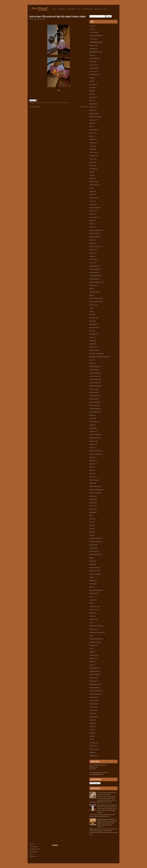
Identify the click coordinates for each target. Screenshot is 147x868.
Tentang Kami (62, 9)
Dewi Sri (92, 191)
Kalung (91, 315)
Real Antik (92, 584)
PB (90, 516)
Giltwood (92, 253)
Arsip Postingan (34, 852)
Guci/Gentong (93, 266)
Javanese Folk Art (94, 302)
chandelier (92, 156)
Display (91, 195)
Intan (91, 289)
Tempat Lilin (93, 681)
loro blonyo (93, 431)
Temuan (92, 707)
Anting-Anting (93, 68)
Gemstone (92, 250)
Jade (91, 295)
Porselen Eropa (94, 568)
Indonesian (92, 285)
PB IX (91, 519)
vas (90, 739)
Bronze (91, 133)
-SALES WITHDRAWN (95, 36)
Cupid (91, 172)
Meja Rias (92, 460)
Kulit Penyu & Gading (95, 354)
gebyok (92, 240)
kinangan (92, 340)
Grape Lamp (93, 259)
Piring (91, 561)
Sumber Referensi (87, 9)
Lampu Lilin (93, 399)
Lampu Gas (93, 389)
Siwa (91, 623)
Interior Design (94, 292)
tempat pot (93, 697)
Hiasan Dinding (94, 269)
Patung (91, 512)
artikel (91, 78)
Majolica (92, 444)
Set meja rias (93, 610)
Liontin (91, 425)
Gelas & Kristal (94, 246)
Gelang (91, 243)
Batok (91, 94)
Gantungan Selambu (95, 230)
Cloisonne (92, 165)
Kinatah (91, 344)
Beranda (32, 844)
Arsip (79, 9)
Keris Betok (93, 334)
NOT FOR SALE (94, 493)
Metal (91, 467)
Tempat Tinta (93, 704)
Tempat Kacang (94, 675)
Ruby (91, 603)
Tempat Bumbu (94, 671)
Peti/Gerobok (93, 551)
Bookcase (92, 107)
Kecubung (92, 324)
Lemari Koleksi (72, 9)
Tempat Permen (94, 694)
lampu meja (93, 405)
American (92, 62)
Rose (91, 597)
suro (91, 649)
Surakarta (92, 645)
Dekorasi (92, 182)
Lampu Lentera (94, 396)
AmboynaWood (94, 58)
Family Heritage (94, 208)
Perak (91, 535)
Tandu (91, 652)
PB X (91, 529)
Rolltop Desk (93, 593)
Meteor (91, 470)
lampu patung (93, 412)
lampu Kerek (93, 392)
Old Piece (92, 499)
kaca (91, 308)
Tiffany (91, 713)
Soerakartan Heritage (95, 632)
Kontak (105, 9)
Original (92, 503)
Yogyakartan (93, 756)
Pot (90, 577)
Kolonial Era (93, 347)
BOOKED (92, 110)
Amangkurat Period (95, 52)
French (91, 214)
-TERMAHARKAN (94, 42)
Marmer (92, 448)
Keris (91, 331)
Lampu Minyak (93, 409)
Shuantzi (92, 613)
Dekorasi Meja (93, 185)
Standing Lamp (94, 642)
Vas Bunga (92, 743)
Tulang (91, 733)
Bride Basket (93, 130)
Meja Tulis (92, 464)
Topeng (92, 726)
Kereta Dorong (94, 328)
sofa (91, 636)
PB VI (91, 522)
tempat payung (94, 688)
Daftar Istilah (98, 9)
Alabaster (92, 45)
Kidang (91, 337)
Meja (91, 457)
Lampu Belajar (93, 370)
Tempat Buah (93, 668)
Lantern (92, 415)
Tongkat (92, 723)
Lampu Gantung (94, 366)
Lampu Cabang (94, 376)
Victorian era (93, 749)
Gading (91, 220)
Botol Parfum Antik (95, 117)
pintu (91, 558)
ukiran (91, 736)
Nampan (92, 483)
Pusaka (91, 580)
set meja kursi (93, 606)
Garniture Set (93, 234)
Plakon (91, 564)
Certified (92, 149)
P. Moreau (92, 506)
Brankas (92, 123)
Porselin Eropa (94, 574)
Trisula (91, 730)
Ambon (91, 55)
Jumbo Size (93, 305)
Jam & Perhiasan (94, 298)
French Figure (93, 217)
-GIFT (91, 29)
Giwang (91, 256)
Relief (91, 587)
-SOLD (37, 103)
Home (55, 9)
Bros (91, 136)
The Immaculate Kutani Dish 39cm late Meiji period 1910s (107, 793)
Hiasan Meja (93, 272)
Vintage (92, 752)
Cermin (91, 146)
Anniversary (93, 65)
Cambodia (92, 143)
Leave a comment (64, 103)
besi (91, 100)
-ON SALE (92, 32)
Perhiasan (92, 545)
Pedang (92, 532)
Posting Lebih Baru (35, 107)
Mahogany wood (94, 438)
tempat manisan (94, 684)
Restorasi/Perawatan (95, 590)
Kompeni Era (93, 350)
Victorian (92, 746)
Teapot (91, 662)
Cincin (91, 162)
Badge (91, 91)
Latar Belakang (33, 847)
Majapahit (92, 441)
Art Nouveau (93, 75)
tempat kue (93, 678)
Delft (91, 188)
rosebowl (92, 600)
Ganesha (92, 227)
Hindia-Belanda (94, 276)
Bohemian (92, 104)
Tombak (92, 720)
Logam (91, 428)
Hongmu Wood (94, 279)
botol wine (92, 120)
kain (91, 311)
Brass (91, 126)
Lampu (91, 363)
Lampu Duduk (93, 383)
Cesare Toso (93, 152)
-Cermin (92, 26)
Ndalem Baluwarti (94, 486)
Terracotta (92, 710)
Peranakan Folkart (94, 538)
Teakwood (92, 658)
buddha (92, 139)
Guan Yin (92, 263)
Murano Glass (93, 480)
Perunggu (92, 548)
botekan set (93, 114)
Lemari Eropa (93, 422)
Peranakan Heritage (95, 542)
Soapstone (92, 629)
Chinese (92, 159)
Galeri (91, 224)
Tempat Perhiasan (94, 691)
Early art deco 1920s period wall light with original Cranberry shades (57, 16)
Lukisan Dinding (94, 435)
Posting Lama (83, 107)
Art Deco (41, 103)
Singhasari (92, 619)
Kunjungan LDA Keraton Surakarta (99, 357)
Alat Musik (92, 49)
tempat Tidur (93, 700)
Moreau (92, 474)
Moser (91, 477)
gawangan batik (94, 237)
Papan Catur (93, 509)
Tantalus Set (93, 655)
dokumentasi (93, 198)
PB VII (91, 525)
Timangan (92, 717)
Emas (91, 201)
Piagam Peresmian (95, 555)
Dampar (92, 178)
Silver (91, 616)
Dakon (91, 175)
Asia (91, 81)
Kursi (91, 360)
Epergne (92, 204)
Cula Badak (93, 169)
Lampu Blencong (94, 373)
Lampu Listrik (56, 103)
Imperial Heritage (94, 282)
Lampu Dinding (48, 103)
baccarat (92, 88)
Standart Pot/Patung (95, 639)
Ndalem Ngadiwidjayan (96, 490)
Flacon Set (92, 211)
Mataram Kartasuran (95, 451)
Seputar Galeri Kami (35, 849)
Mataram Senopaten (95, 454)
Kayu (91, 321)
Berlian (91, 97)
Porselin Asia (93, 571)
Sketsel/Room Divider (96, 626)
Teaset (91, 665)
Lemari (91, 418)
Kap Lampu (93, 318)
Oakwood (92, 496)
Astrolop (92, 84)
